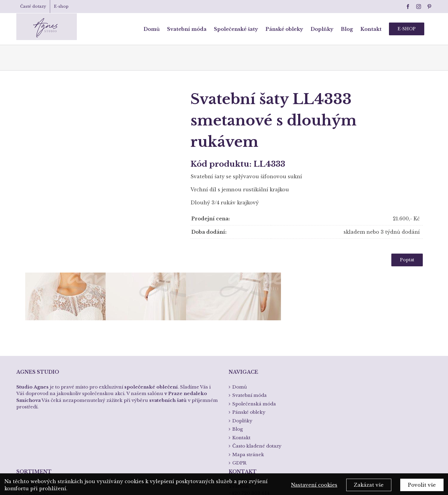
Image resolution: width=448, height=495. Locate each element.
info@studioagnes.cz (253, 425)
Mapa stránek (248, 368)
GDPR (239, 377)
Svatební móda (37, 400)
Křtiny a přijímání (40, 434)
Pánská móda (35, 417)
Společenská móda (42, 409)
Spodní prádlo (36, 425)
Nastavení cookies (314, 487)
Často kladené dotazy (257, 360)
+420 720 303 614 (249, 407)
